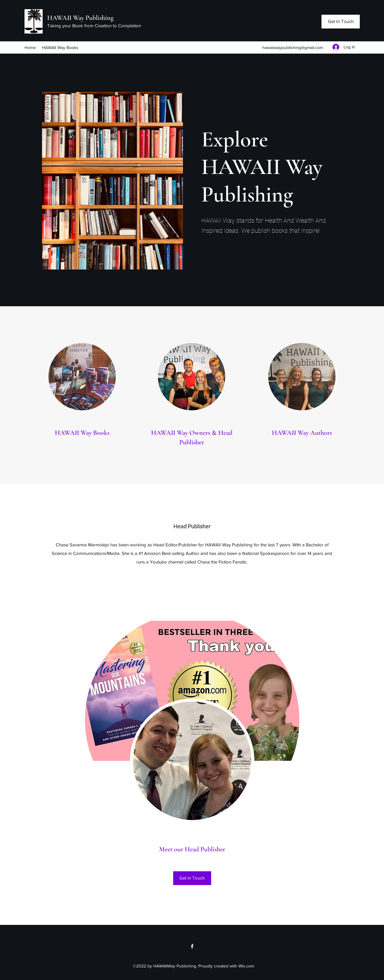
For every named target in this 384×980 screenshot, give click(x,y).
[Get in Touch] (192, 878)
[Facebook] (192, 946)
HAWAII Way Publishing (80, 18)
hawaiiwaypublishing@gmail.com (293, 47)
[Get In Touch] (341, 22)
